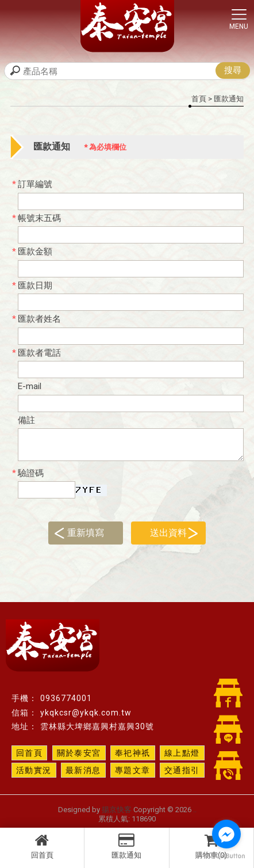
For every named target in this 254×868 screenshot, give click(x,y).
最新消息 (83, 770)
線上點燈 (182, 753)
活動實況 (34, 770)
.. (195, 810)
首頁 (199, 99)
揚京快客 (117, 810)
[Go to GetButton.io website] (226, 856)
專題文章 (133, 770)
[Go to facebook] (226, 834)
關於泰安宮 (79, 753)
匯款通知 (126, 846)
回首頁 (42, 846)
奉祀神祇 (133, 753)
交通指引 (182, 770)
